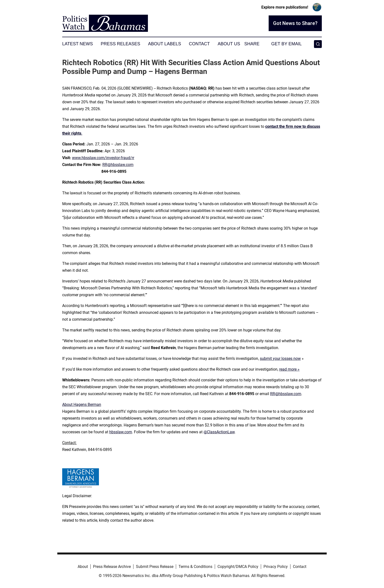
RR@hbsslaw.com (118, 165)
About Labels (164, 44)
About (83, 567)
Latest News (78, 44)
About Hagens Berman (82, 405)
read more (288, 369)
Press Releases (120, 44)
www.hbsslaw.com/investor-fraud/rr (103, 158)
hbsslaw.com (121, 432)
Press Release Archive (112, 567)
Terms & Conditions (195, 567)
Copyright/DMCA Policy (238, 567)
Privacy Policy (276, 567)
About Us (229, 44)
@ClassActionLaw (219, 432)
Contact (199, 44)
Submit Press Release (155, 567)
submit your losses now (280, 359)
